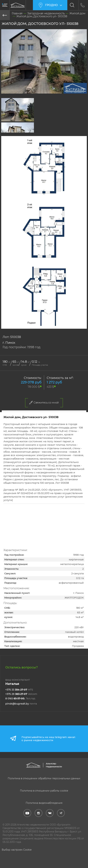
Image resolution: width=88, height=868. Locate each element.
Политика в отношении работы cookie (44, 791)
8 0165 (20, 698)
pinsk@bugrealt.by (21, 704)
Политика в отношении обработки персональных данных (44, 778)
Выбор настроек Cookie (17, 850)
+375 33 (19, 690)
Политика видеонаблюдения (44, 803)
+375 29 (21, 694)
